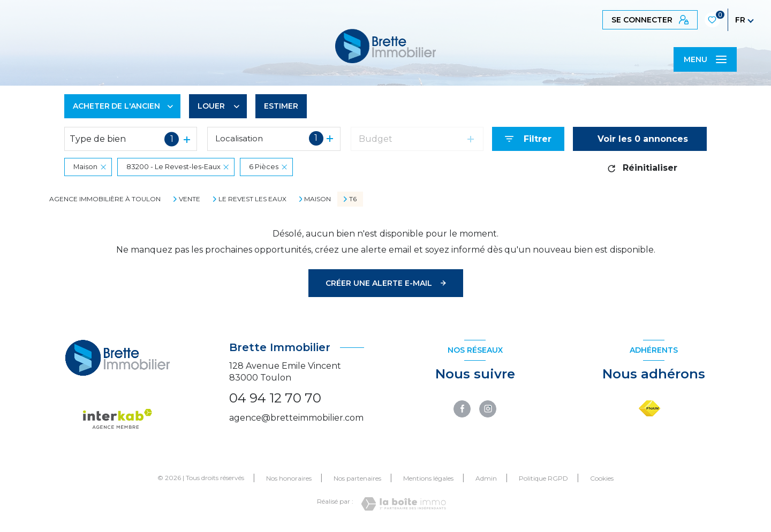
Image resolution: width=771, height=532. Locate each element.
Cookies (602, 478)
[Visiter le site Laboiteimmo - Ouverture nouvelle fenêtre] (403, 504)
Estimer (281, 106)
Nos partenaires (357, 478)
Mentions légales (428, 478)
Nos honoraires (289, 478)
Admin (486, 478)
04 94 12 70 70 (275, 398)
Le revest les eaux (252, 199)
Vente (190, 199)
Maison (318, 199)
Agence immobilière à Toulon (105, 199)
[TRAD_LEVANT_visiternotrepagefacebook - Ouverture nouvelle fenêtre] (462, 409)
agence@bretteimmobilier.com (296, 418)
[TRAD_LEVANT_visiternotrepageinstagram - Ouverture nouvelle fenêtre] (488, 409)
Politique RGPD (543, 478)
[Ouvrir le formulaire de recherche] (528, 139)
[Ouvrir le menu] (705, 59)
